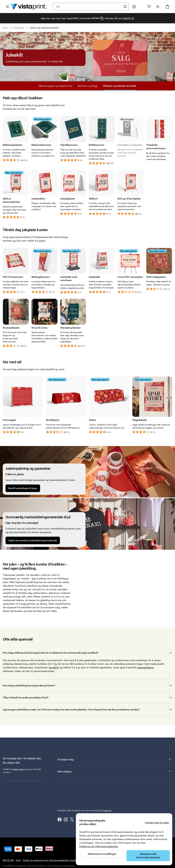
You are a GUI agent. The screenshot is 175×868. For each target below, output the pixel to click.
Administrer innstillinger (102, 854)
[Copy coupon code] (102, 18)
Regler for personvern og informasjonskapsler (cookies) (51, 860)
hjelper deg (18, 769)
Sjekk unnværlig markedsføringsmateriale (33, 540)
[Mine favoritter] (149, 7)
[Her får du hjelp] (134, 7)
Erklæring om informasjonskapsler (99, 846)
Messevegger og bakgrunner (56, 86)
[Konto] (158, 7)
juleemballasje (145, 667)
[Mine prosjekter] (142, 7)
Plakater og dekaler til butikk (120, 86)
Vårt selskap (115, 771)
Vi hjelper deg (115, 759)
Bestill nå (129, 18)
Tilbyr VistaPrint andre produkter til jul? (26, 697)
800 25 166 (8, 860)
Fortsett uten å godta (157, 822)
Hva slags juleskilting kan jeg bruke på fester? (29, 685)
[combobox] (89, 7)
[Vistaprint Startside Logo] (29, 7)
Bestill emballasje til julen (23, 488)
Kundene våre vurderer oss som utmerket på (84, 810)
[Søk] (125, 7)
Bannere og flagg (88, 86)
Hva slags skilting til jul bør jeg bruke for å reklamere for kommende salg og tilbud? (51, 653)
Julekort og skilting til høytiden (44, 28)
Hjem (5, 28)
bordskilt (54, 667)
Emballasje (19, 28)
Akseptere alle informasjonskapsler (148, 856)
